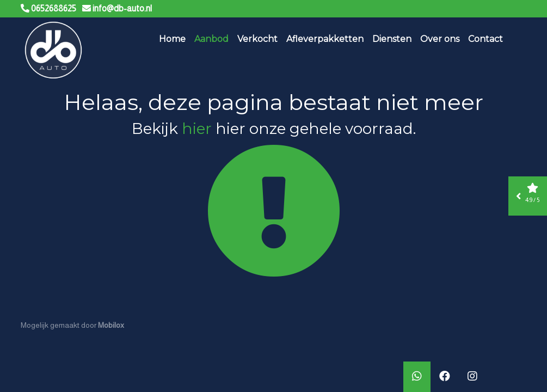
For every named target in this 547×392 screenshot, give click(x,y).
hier (197, 128)
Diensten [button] (392, 39)
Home (172, 39)
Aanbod (211, 39)
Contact (485, 39)
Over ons (440, 39)
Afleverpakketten (325, 39)
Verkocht (257, 39)
